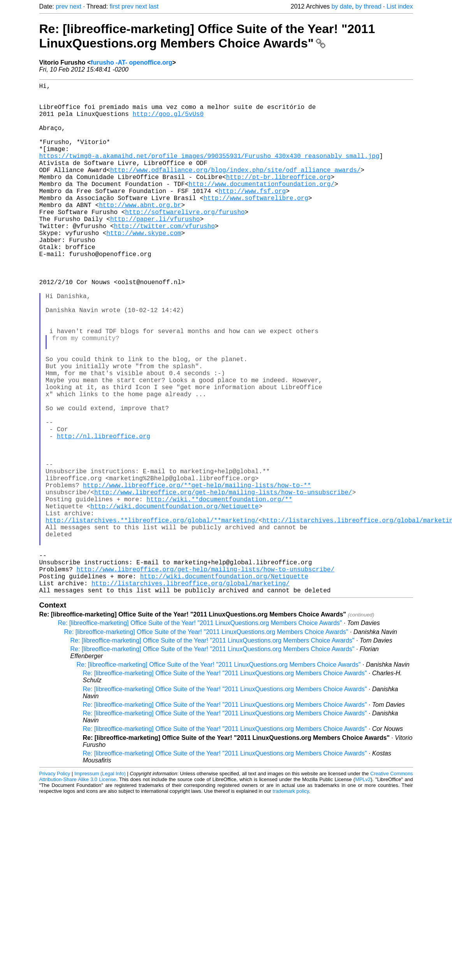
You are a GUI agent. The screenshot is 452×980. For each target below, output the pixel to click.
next (76, 6)
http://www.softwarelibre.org (256, 224)
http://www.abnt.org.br (140, 233)
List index (400, 6)
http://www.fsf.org (252, 216)
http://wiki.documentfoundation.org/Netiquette (174, 601)
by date (341, 6)
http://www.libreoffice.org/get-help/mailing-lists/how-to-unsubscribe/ (223, 584)
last (154, 6)
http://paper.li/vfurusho (155, 250)
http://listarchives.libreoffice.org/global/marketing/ (191, 695)
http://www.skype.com (144, 267)
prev (62, 6)
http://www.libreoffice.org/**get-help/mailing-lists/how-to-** (197, 575)
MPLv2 (363, 893)
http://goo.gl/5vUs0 (168, 121)
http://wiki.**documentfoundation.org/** (219, 592)
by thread (368, 6)
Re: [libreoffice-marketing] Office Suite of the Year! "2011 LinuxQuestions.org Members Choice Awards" (207, 36)
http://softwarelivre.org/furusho (185, 241)
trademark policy (291, 905)
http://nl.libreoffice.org (104, 515)
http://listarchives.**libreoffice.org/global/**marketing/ (152, 618)
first (115, 6)
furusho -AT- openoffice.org (131, 62)
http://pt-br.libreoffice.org (279, 198)
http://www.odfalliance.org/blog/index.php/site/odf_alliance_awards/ (235, 190)
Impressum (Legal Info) (100, 887)
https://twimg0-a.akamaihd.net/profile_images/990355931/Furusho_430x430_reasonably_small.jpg (209, 173)
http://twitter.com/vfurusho (164, 258)
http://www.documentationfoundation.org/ (262, 207)
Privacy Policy (55, 887)
